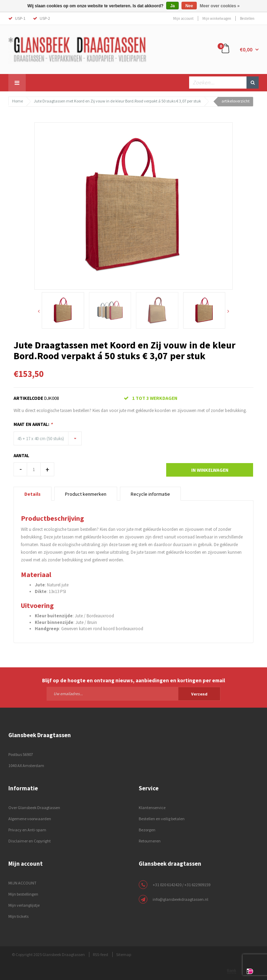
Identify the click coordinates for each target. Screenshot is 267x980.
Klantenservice (152, 808)
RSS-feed (100, 954)
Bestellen (247, 18)
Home (18, 101)
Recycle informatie (150, 494)
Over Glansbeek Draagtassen (34, 808)
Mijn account (183, 18)
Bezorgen (147, 830)
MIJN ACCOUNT (22, 883)
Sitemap (124, 954)
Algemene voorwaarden (30, 819)
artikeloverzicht (236, 101)
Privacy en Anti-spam (27, 830)
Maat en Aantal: (33, 424)
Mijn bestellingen (23, 894)
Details (33, 494)
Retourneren (150, 841)
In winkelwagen (210, 470)
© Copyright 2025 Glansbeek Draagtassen (48, 954)
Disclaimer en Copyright (30, 841)
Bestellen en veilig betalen (162, 819)
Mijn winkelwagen (217, 18)
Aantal (21, 456)
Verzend (199, 694)
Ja (172, 6)
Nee (189, 6)
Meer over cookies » (220, 6)
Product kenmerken (86, 494)
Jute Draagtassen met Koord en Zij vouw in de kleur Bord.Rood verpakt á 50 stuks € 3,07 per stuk (117, 101)
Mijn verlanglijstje (24, 905)
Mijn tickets (18, 916)
